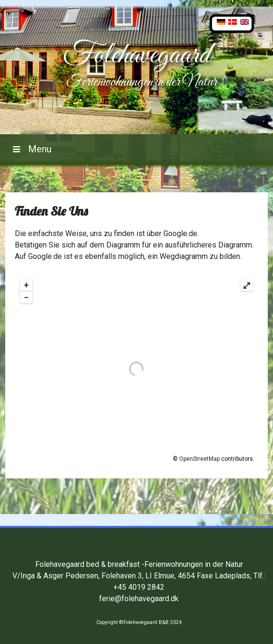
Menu (39, 149)
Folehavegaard (137, 56)
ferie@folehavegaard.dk (139, 599)
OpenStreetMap (199, 459)
